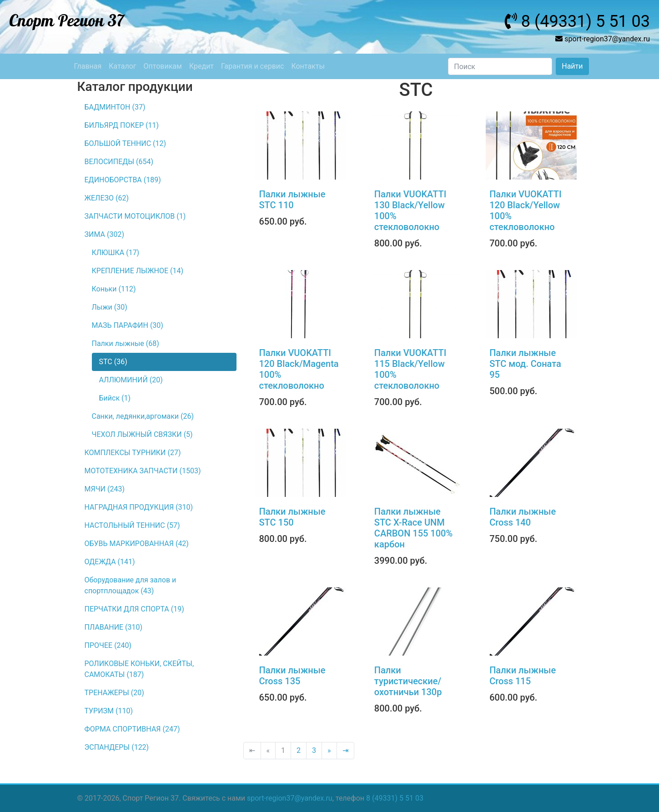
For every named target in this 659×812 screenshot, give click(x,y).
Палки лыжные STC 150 (292, 517)
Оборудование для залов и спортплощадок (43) (131, 585)
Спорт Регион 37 (67, 21)
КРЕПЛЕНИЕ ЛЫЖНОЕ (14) (138, 271)
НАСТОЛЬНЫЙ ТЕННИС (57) (132, 525)
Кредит (201, 66)
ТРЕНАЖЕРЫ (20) (114, 693)
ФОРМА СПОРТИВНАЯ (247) (132, 729)
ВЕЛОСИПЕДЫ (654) (119, 162)
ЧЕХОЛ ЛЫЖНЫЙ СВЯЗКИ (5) (142, 434)
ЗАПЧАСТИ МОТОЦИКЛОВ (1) (135, 216)
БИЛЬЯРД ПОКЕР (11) (122, 125)
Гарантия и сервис (252, 66)
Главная (88, 66)
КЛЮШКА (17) (116, 253)
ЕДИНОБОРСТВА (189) (123, 180)
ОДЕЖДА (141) (110, 562)
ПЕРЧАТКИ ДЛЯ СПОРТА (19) (134, 609)
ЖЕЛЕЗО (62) (107, 198)
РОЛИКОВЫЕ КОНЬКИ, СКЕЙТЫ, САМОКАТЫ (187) (139, 669)
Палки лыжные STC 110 (292, 200)
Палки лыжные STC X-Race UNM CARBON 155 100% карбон (413, 528)
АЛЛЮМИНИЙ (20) (131, 380)
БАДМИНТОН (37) (115, 107)
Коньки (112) (114, 289)
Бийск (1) (115, 398)
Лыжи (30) (110, 307)
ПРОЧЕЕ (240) (108, 645)
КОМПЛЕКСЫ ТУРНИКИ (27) (133, 453)
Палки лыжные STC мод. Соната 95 (525, 364)
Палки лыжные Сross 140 (523, 517)
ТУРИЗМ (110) (109, 711)
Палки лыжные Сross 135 (292, 676)
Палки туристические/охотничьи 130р (408, 681)
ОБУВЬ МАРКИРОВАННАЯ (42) (137, 544)
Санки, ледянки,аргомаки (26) (143, 416)
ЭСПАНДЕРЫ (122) (117, 747)
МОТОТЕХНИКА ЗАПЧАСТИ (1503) (143, 471)
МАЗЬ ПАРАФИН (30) (128, 325)
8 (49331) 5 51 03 (395, 798)
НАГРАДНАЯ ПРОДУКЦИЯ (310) (139, 507)
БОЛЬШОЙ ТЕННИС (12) (126, 143)
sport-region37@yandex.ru (290, 798)
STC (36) (113, 362)
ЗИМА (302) (104, 234)
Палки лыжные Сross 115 (523, 676)
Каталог (122, 66)
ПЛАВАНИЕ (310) (114, 627)
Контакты (308, 66)
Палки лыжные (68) (126, 343)
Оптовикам (163, 66)
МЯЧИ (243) (105, 489)
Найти (572, 66)
